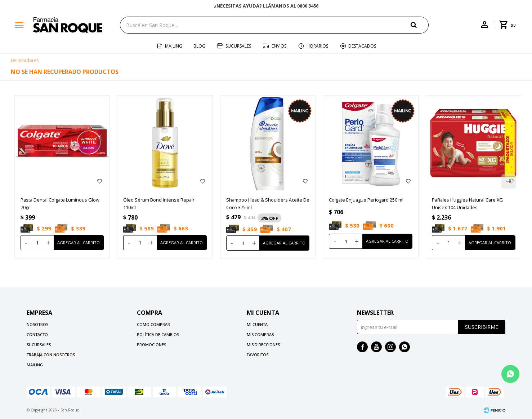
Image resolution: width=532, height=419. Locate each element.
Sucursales (238, 46)
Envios (279, 46)
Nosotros (37, 324)
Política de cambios (158, 334)
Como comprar (153, 324)
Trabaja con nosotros (51, 355)
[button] (509, 181)
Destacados (362, 46)
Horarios (317, 46)
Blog (199, 46)
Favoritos (258, 355)
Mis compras (260, 334)
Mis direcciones (263, 345)
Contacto (37, 334)
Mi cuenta (257, 324)
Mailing (174, 46)
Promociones (151, 345)
